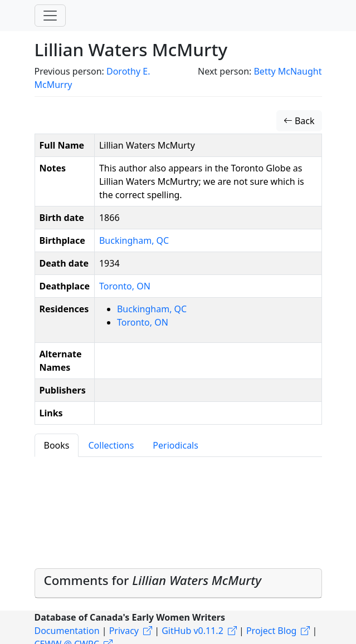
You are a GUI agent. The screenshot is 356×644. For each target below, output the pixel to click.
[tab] (178, 583)
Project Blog (271, 631)
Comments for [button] (153, 580)
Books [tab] (57, 445)
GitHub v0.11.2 (192, 631)
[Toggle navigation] (50, 16)
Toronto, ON (125, 286)
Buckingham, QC (134, 240)
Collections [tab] (111, 445)
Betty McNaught (287, 71)
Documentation (67, 631)
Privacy (124, 631)
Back (299, 121)
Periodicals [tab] (175, 445)
